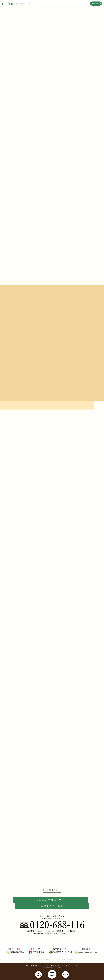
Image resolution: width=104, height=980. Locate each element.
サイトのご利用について (40, 960)
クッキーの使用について (64, 960)
